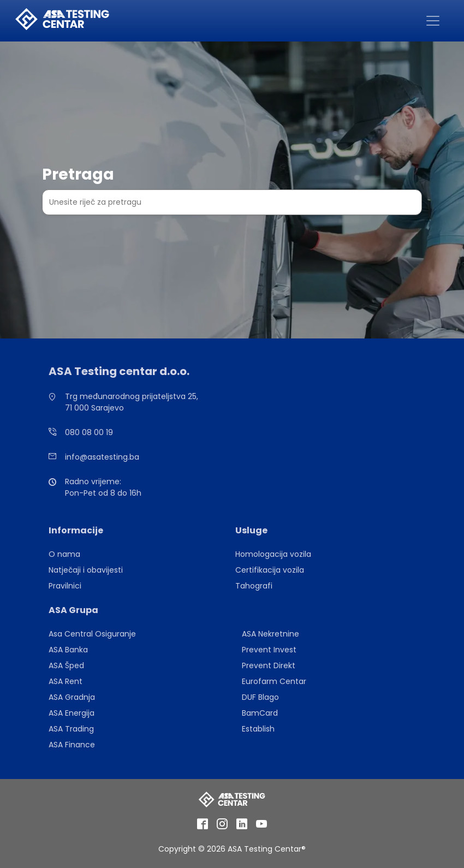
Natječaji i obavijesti (86, 570)
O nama (64, 554)
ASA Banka (68, 650)
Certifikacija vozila (270, 570)
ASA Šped (66, 665)
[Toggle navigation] (433, 21)
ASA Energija (72, 713)
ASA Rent (66, 681)
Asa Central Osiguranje (92, 634)
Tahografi (254, 586)
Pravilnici (65, 586)
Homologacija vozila (273, 554)
